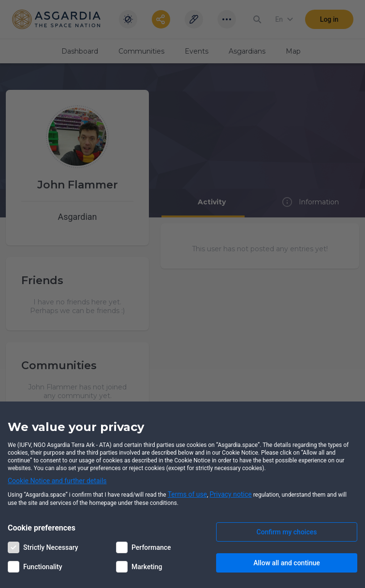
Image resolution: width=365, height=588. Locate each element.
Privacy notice (231, 494)
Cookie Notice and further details (57, 481)
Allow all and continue (286, 563)
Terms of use (188, 494)
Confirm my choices (287, 532)
